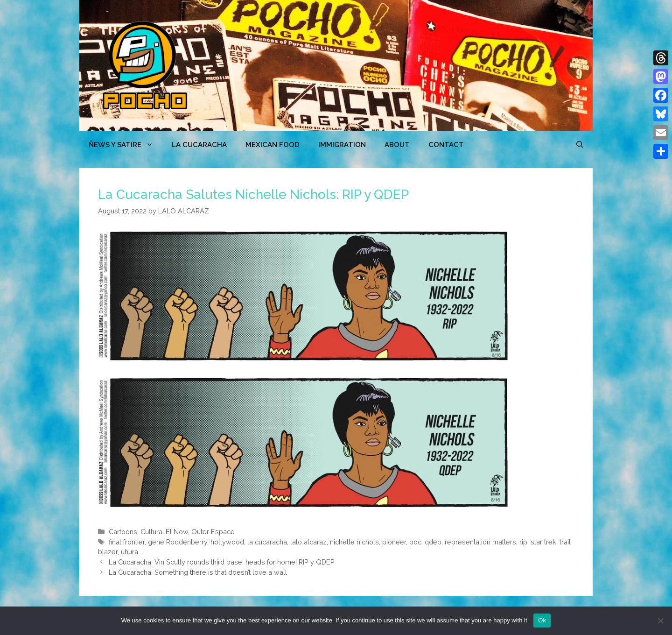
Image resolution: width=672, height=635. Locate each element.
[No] (660, 621)
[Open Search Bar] (580, 145)
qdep (433, 542)
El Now (177, 532)
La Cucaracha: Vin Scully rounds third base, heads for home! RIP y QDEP (222, 562)
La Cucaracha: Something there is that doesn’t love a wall (198, 572)
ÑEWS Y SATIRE (126, 145)
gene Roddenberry (178, 542)
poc (415, 542)
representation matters (480, 542)
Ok (542, 620)
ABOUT (397, 145)
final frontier (127, 542)
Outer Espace (213, 532)
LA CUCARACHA (199, 145)
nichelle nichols (354, 542)
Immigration (342, 145)
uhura (129, 552)
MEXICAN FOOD (273, 145)
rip (523, 542)
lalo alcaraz (308, 542)
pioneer (394, 542)
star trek (543, 542)
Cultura (151, 532)
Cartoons (123, 532)
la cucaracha (267, 542)
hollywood (227, 542)
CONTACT (446, 145)
